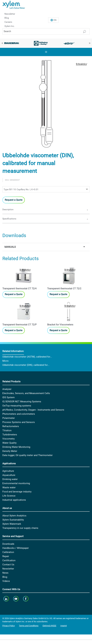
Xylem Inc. (10, 26)
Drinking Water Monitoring (16, 447)
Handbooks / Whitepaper (16, 548)
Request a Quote (14, 200)
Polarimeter (9, 418)
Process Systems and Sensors (19, 422)
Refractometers (11, 426)
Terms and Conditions (29, 626)
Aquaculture (9, 475)
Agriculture (8, 471)
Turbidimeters (10, 435)
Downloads (8, 544)
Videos (6, 581)
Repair (6, 556)
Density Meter (10, 451)
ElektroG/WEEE (49, 626)
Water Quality (9, 443)
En (55, 20)
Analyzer (7, 389)
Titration (7, 430)
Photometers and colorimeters (19, 414)
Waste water (9, 487)
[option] (41, 43)
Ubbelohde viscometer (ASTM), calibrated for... (27, 357)
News (5, 573)
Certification (9, 560)
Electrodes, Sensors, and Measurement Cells (26, 393)
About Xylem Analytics (14, 516)
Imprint (64, 626)
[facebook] (26, 599)
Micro (5, 361)
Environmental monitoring (16, 483)
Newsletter (10, 14)
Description (8, 209)
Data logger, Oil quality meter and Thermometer (27, 455)
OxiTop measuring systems (17, 406)
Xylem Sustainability (13, 520)
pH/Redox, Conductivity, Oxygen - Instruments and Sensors (33, 410)
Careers (8, 22)
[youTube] (16, 599)
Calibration (8, 552)
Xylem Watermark (12, 524)
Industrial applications (14, 500)
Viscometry (9, 439)
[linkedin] (6, 599)
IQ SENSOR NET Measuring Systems (22, 402)
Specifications (9, 219)
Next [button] (90, 43)
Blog (7, 18)
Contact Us (8, 565)
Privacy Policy (9, 626)
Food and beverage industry (17, 492)
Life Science (9, 496)
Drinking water (10, 479)
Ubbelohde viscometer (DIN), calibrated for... (26, 365)
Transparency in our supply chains (20, 528)
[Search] (46, 31)
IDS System (9, 397)
